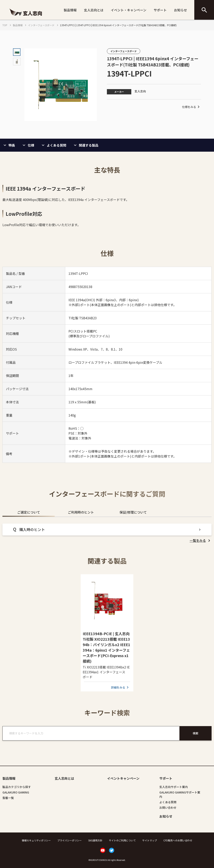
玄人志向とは (94, 10)
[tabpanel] (107, 533)
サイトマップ (150, 840)
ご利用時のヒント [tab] (81, 512)
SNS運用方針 (95, 840)
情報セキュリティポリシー (36, 840)
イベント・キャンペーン (129, 10)
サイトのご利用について (122, 840)
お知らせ (180, 10)
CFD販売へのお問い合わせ (178, 840)
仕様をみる (191, 107)
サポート (160, 10)
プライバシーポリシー (70, 840)
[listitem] (201, 540)
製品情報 (70, 10)
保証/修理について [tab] (133, 512)
